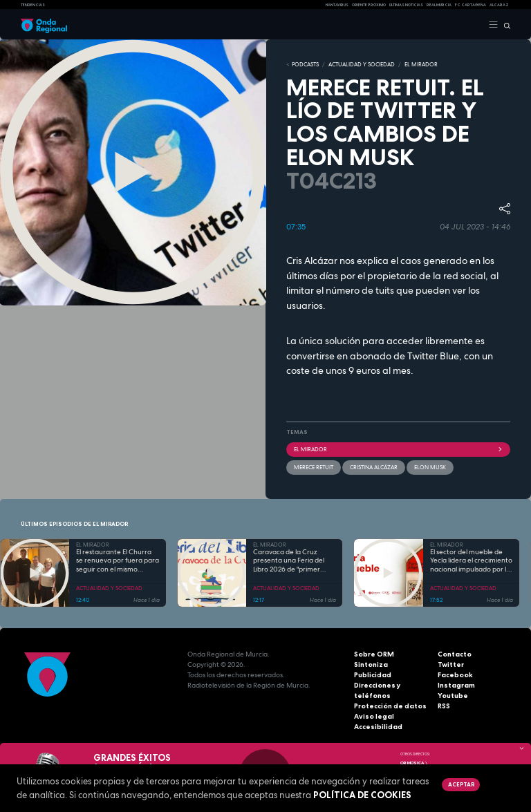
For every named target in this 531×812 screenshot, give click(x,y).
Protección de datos (390, 706)
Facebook (455, 675)
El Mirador (398, 449)
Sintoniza (371, 664)
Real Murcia (439, 5)
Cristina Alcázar (374, 467)
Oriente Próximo (369, 5)
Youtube (453, 696)
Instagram (456, 685)
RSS (444, 706)
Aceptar (461, 784)
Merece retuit (314, 467)
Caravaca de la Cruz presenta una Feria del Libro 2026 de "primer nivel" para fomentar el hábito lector (289, 561)
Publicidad (373, 675)
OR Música (414, 763)
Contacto (455, 654)
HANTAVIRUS (337, 5)
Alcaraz (499, 5)
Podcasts (305, 64)
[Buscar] (504, 25)
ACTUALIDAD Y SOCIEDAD (362, 64)
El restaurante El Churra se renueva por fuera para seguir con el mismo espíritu (118, 561)
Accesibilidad (378, 727)
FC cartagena (471, 5)
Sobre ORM (374, 654)
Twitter (451, 664)
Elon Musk (430, 467)
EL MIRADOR (421, 64)
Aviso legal (374, 716)
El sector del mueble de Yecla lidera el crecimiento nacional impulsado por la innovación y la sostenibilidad (471, 561)
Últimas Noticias (406, 5)
